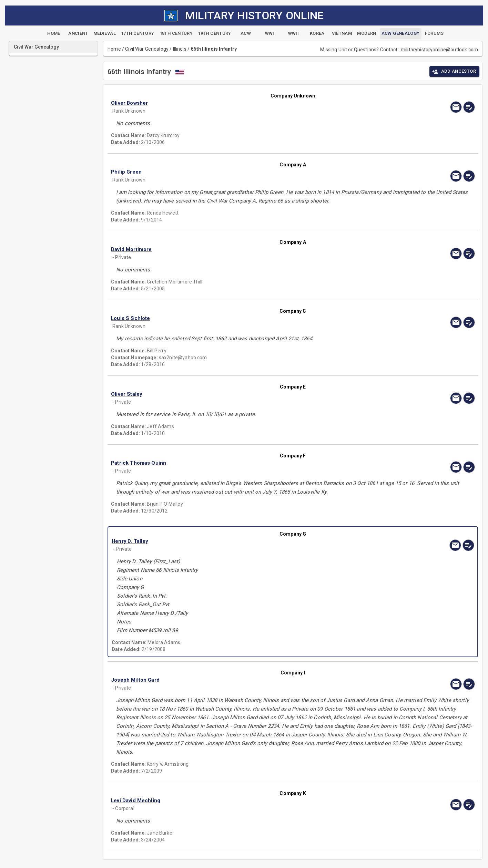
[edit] (469, 107)
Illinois (180, 49)
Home (114, 49)
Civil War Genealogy (147, 49)
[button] (238, 103)
